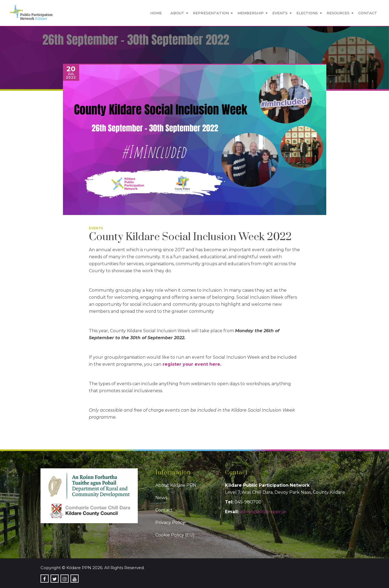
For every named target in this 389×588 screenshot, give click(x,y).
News (161, 498)
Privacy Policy (170, 523)
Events (280, 13)
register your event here (191, 364)
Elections (307, 13)
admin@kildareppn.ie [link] (263, 512)
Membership (251, 13)
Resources (338, 13)
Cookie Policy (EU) (175, 535)
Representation (211, 13)
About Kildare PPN (176, 485)
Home (156, 13)
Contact (368, 13)
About (177, 13)
